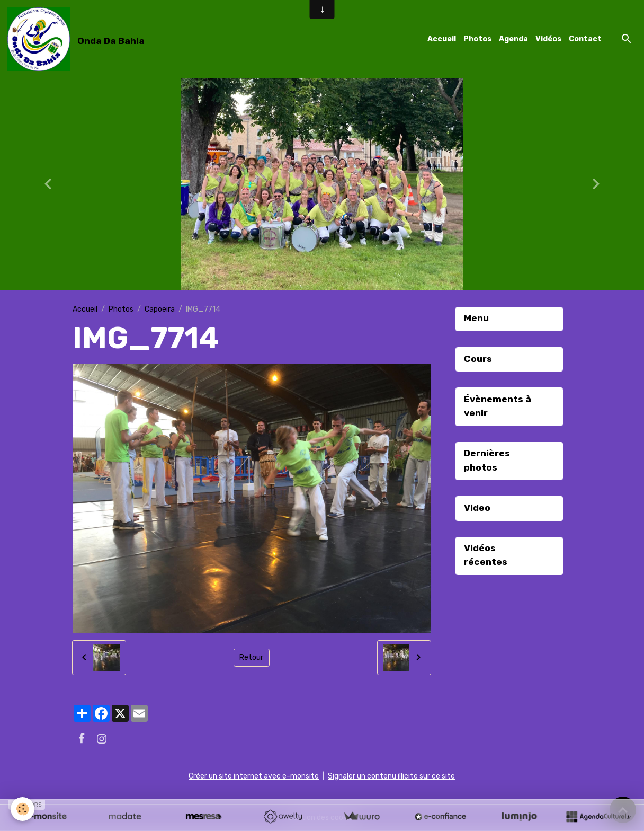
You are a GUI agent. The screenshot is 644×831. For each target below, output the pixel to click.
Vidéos (548, 39)
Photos (477, 39)
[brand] (78, 39)
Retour (251, 657)
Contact (585, 39)
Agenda (513, 39)
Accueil (442, 39)
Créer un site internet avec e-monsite (254, 776)
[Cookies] (23, 809)
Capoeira (160, 309)
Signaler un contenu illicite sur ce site (391, 776)
